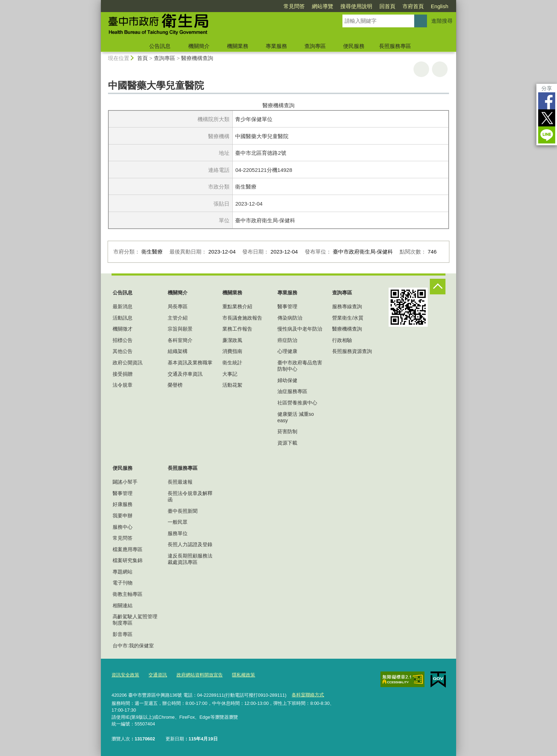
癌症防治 (287, 340)
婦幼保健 (287, 380)
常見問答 (294, 6)
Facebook (547, 101)
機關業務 (238, 46)
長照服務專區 (395, 46)
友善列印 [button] (421, 69)
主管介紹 (178, 318)
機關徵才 (123, 329)
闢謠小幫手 (125, 482)
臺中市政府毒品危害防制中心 (300, 366)
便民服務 (354, 46)
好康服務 (123, 504)
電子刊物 (123, 583)
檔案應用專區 (128, 549)
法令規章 (123, 385)
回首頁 (387, 6)
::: (98, 3)
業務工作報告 (237, 329)
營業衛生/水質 (348, 318)
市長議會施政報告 (242, 318)
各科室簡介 (180, 340)
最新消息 (123, 306)
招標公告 (123, 340)
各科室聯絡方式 (308, 695)
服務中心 (123, 527)
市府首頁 (413, 6)
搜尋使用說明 (356, 6)
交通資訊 (158, 675)
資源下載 (287, 443)
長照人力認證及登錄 (190, 544)
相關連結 (123, 605)
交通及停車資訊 (185, 374)
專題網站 (123, 572)
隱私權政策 (244, 675)
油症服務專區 (292, 391)
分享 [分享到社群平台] (547, 88)
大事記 (230, 374)
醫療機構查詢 (197, 58)
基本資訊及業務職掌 (190, 363)
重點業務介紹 (237, 306)
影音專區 (123, 634)
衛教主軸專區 (128, 594)
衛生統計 (232, 363)
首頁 (142, 58)
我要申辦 (123, 516)
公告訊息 (160, 46)
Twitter (547, 118)
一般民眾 (178, 522)
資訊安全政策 (125, 675)
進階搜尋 (442, 21)
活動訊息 (123, 318)
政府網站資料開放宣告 (200, 675)
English (440, 6)
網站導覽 (323, 6)
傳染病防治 (290, 318)
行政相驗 (342, 340)
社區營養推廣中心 (297, 403)
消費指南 (232, 351)
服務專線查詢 (347, 306)
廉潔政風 (232, 340)
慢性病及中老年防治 (300, 329)
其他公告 (123, 351)
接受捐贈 (123, 374)
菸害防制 (287, 431)
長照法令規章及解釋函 (190, 496)
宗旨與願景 (180, 329)
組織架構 (178, 351)
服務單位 (178, 533)
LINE (547, 135)
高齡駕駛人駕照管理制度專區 (135, 620)
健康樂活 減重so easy (296, 417)
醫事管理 (287, 306)
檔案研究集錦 (128, 560)
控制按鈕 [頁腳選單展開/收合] (438, 287)
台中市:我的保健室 (133, 646)
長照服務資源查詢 (352, 351)
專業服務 (276, 46)
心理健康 (287, 351)
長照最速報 (180, 482)
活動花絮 (232, 385)
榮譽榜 (175, 385)
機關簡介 (199, 46)
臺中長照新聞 (183, 511)
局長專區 (178, 306)
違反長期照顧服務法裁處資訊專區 (190, 559)
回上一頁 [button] (440, 69)
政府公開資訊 (128, 363)
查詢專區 (315, 46)
